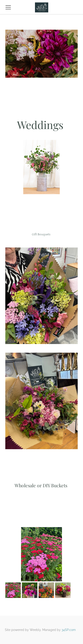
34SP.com (69, 630)
